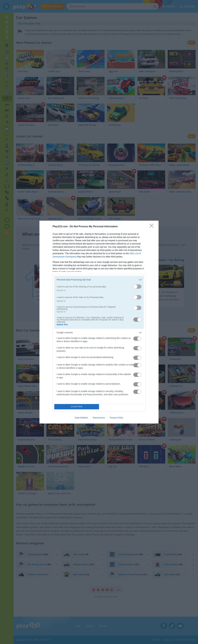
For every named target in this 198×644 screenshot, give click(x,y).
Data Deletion (81, 418)
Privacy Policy (116, 418)
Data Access (99, 418)
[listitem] (99, 280)
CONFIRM (77, 407)
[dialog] (99, 322)
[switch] (137, 287)
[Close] (153, 227)
